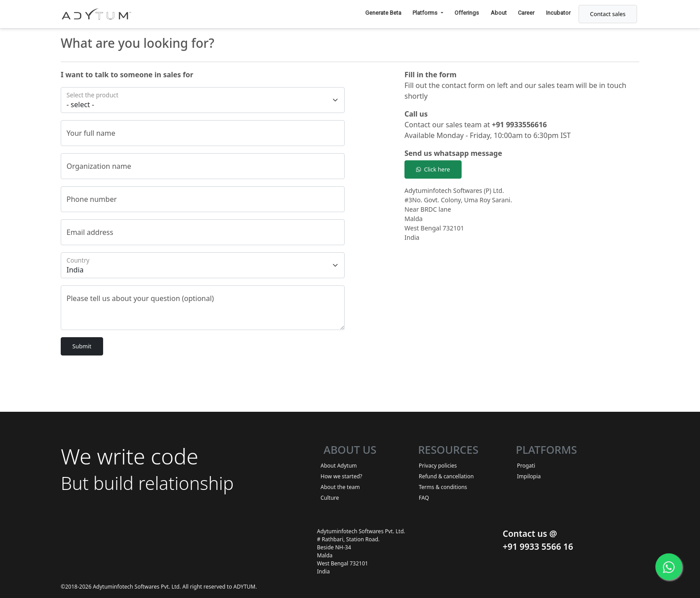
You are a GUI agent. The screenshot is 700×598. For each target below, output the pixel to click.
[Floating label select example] (203, 100)
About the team (340, 487)
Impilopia (529, 476)
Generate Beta (383, 13)
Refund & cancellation (446, 476)
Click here (433, 169)
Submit (82, 346)
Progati (526, 466)
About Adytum (339, 466)
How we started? (341, 476)
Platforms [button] (426, 13)
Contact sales (608, 14)
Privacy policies (438, 466)
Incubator (558, 13)
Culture (330, 498)
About (499, 13)
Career (526, 13)
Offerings (467, 13)
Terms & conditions (443, 487)
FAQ (424, 498)
